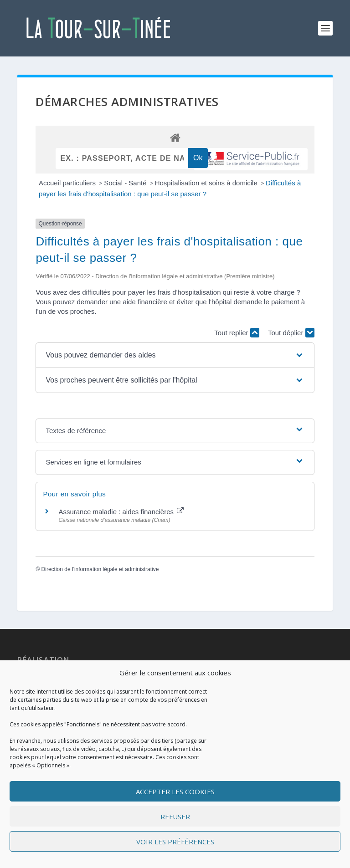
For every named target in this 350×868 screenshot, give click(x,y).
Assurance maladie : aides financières (121, 512)
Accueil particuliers (68, 183)
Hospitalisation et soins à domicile (207, 183)
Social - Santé (126, 183)
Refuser (175, 817)
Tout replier (237, 333)
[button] (175, 355)
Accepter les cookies (175, 791)
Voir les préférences (175, 842)
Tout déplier (291, 333)
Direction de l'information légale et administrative (100, 569)
